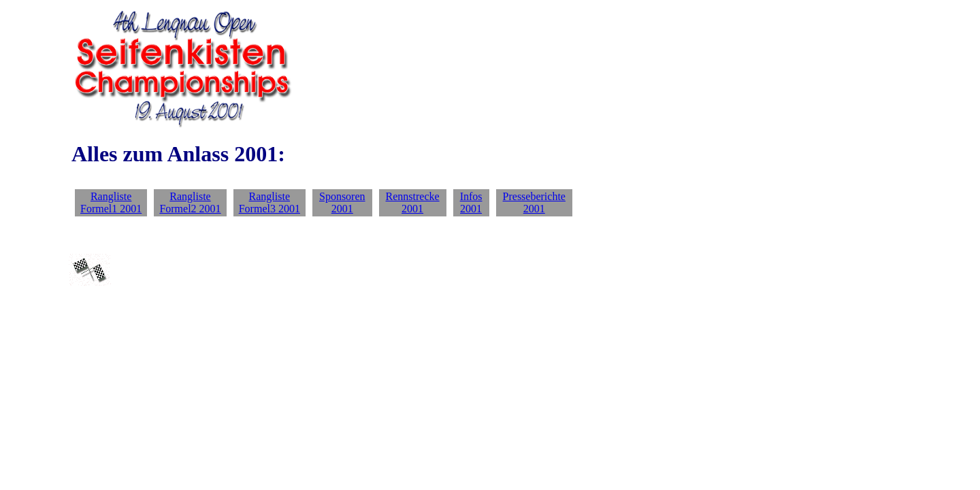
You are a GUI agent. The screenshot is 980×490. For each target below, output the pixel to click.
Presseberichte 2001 (534, 202)
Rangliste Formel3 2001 (269, 202)
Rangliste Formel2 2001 (190, 202)
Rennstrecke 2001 (413, 202)
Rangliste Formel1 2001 (111, 202)
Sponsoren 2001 (342, 202)
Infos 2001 (471, 202)
